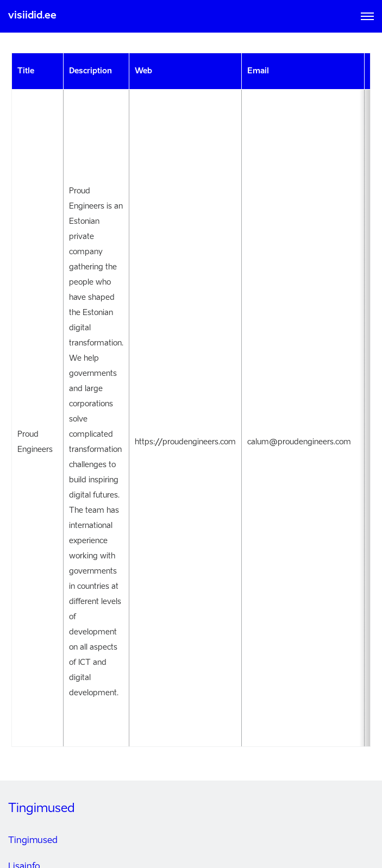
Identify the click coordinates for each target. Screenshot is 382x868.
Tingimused (33, 841)
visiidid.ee (32, 16)
